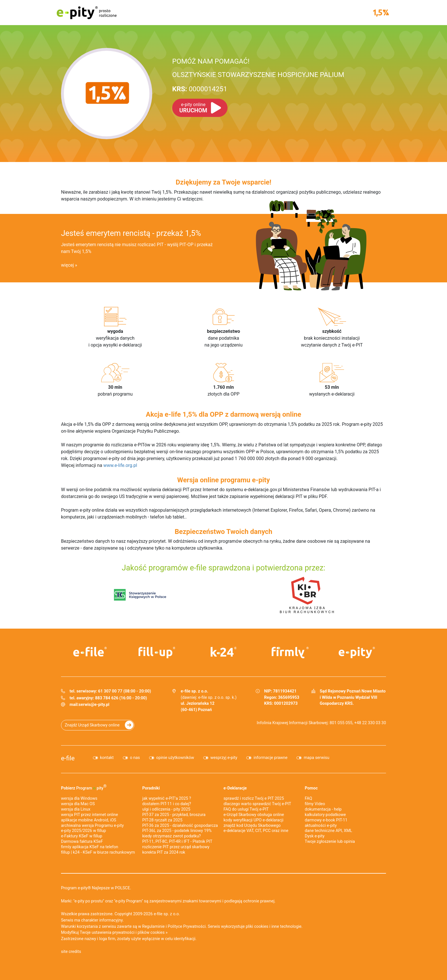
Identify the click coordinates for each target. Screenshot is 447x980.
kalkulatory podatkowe (325, 815)
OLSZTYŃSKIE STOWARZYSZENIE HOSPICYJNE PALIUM (258, 75)
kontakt (107, 758)
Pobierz (84, 787)
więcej (67, 265)
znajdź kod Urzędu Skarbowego (252, 826)
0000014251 (200, 89)
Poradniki (151, 788)
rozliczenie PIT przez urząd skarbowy (176, 847)
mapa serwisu (316, 758)
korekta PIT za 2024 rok (164, 852)
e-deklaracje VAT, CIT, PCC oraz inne (256, 831)
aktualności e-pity (321, 826)
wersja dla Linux (76, 809)
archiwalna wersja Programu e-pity (92, 826)
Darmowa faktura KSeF (82, 842)
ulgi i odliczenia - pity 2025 (166, 809)
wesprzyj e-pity (224, 758)
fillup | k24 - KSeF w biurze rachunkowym (98, 852)
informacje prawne (270, 758)
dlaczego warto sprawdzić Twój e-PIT (257, 804)
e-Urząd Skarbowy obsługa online (254, 815)
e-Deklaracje (235, 788)
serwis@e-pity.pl (94, 705)
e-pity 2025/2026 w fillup (84, 831)
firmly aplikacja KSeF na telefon (90, 847)
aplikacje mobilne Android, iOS (89, 820)
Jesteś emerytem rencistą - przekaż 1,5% (131, 233)
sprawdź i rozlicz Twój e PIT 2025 (254, 798)
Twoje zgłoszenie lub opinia (330, 842)
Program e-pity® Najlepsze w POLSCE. (96, 888)
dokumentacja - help (323, 809)
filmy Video (315, 804)
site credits (71, 952)
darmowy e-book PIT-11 (326, 820)
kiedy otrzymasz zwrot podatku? (171, 836)
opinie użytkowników (175, 758)
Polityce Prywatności (187, 927)
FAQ (308, 798)
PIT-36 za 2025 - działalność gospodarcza (180, 826)
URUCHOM (193, 108)
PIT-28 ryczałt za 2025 (162, 820)
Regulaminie (154, 927)
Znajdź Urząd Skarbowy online (92, 725)
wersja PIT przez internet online (90, 815)
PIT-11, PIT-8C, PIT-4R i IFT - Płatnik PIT (177, 842)
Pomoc (311, 788)
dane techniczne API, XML (328, 831)
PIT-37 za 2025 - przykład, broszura (174, 815)
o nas (135, 758)
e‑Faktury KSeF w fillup (82, 836)
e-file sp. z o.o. (167, 914)
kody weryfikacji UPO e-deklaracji (253, 820)
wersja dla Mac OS (78, 804)
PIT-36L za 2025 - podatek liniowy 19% (177, 831)
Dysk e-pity (315, 836)
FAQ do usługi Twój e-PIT (246, 809)
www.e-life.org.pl (120, 465)
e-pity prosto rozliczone (87, 13)
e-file (68, 758)
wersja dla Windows (79, 798)
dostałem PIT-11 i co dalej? (167, 804)
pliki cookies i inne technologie (274, 927)
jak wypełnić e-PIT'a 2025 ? (167, 798)
